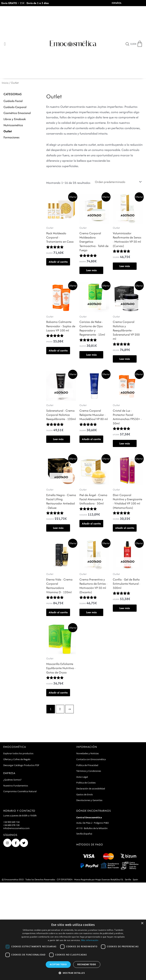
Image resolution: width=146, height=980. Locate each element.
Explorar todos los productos (18, 753)
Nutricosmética (13, 125)
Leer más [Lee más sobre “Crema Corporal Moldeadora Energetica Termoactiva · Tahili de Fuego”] (91, 270)
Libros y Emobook (15, 119)
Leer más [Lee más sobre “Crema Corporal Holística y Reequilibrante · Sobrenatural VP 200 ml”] (125, 359)
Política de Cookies (86, 783)
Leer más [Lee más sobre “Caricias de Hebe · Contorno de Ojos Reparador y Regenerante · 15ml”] (91, 355)
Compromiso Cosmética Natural (20, 791)
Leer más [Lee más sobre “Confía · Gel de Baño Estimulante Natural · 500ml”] (125, 608)
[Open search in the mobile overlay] (127, 44)
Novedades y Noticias (88, 753)
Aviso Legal (82, 777)
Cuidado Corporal (15, 107)
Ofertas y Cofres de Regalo (17, 759)
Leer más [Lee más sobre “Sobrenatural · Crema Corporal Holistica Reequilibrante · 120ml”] (58, 439)
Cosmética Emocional (17, 113)
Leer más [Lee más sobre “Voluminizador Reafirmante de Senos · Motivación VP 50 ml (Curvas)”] (125, 266)
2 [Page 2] (60, 709)
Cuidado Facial (13, 101)
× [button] (142, 923)
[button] (73, 973)
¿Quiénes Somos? (12, 780)
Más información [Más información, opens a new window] (90, 940)
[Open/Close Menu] (5, 44)
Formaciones (11, 137)
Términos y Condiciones (89, 771)
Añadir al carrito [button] (58, 262)
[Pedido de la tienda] (117, 182)
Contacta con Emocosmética (91, 759)
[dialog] (73, 950)
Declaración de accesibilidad (91, 789)
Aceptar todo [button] (58, 964)
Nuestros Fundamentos (16, 786)
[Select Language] (122, 3)
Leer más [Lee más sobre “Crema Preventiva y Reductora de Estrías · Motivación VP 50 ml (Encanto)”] (91, 612)
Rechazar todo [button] (87, 964)
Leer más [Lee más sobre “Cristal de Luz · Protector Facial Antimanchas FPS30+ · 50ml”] (125, 443)
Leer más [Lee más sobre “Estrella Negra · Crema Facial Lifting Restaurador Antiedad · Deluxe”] (58, 528)
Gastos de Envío (85, 794)
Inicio (5, 83)
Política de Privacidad (87, 765)
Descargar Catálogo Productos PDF (21, 765)
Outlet (8, 131)
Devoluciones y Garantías (89, 800)
